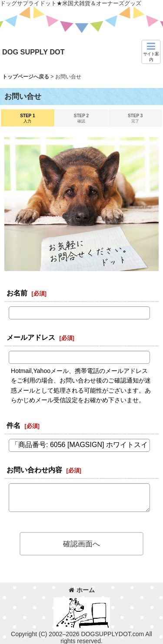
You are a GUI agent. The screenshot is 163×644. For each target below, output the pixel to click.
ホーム (82, 590)
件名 (13, 425)
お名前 (17, 293)
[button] (151, 52)
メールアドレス (31, 337)
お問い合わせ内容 (34, 470)
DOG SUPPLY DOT (33, 52)
